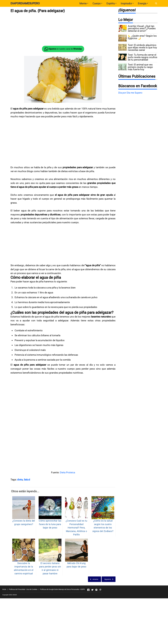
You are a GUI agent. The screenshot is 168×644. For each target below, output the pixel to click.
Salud (27, 480)
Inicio (4, 589)
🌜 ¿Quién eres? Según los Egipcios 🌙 (142, 37)
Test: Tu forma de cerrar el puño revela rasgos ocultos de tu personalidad (143, 57)
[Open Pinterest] (100, 590)
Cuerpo (97, 3)
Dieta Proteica (67, 472)
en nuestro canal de (63, 49)
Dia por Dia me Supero (130, 93)
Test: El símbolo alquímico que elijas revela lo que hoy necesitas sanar (142, 48)
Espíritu (111, 3)
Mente (83, 3)
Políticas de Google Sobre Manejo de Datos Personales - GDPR (62, 589)
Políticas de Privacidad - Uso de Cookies (23, 589)
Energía (142, 3)
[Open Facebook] (88, 590)
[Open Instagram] (96, 590)
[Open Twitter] (92, 590)
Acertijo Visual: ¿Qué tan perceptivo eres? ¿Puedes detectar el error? (142, 29)
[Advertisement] (63, 442)
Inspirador (126, 3)
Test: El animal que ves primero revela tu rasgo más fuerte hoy (140, 67)
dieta (20, 480)
